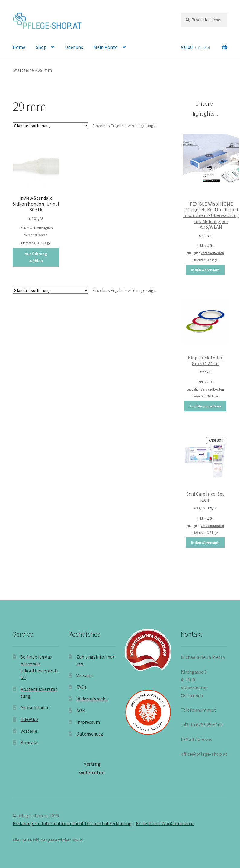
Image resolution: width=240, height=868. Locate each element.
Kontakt (29, 742)
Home (19, 47)
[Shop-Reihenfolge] (51, 126)
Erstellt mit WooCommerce (165, 823)
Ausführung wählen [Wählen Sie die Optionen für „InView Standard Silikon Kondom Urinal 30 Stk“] (36, 257)
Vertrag (92, 768)
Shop (41, 47)
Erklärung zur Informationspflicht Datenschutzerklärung (72, 823)
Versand (85, 675)
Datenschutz (90, 734)
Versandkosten (36, 235)
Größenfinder (35, 707)
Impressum (88, 722)
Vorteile (29, 731)
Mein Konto (106, 47)
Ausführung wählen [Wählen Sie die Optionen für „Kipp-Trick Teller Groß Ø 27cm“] (205, 406)
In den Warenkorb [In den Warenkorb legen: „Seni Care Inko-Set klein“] (205, 542)
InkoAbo (29, 719)
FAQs (82, 687)
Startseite (23, 70)
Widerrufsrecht (92, 699)
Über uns (74, 47)
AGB (81, 710)
